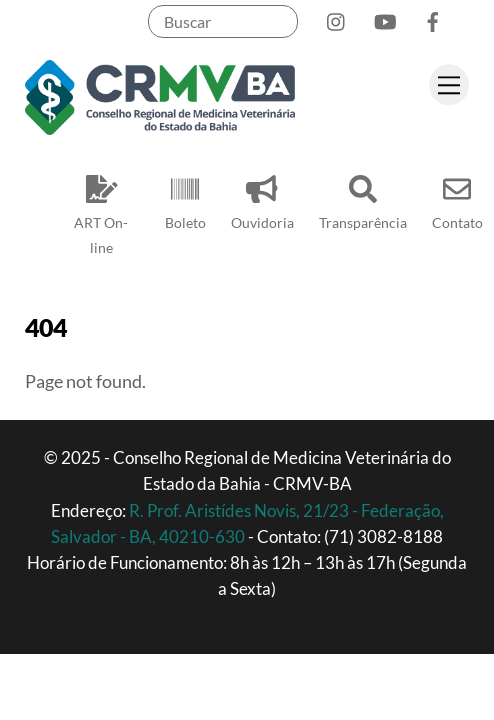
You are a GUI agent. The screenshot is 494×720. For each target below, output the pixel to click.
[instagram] (337, 17)
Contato (457, 198)
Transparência (363, 198)
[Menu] (449, 84)
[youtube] (385, 17)
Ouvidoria (262, 198)
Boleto (185, 198)
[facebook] (433, 17)
